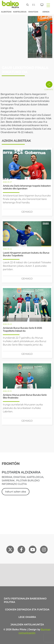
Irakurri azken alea (15, 492)
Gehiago (27, 212)
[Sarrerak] (40, 4)
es (33, 5)
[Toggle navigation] (48, 5)
